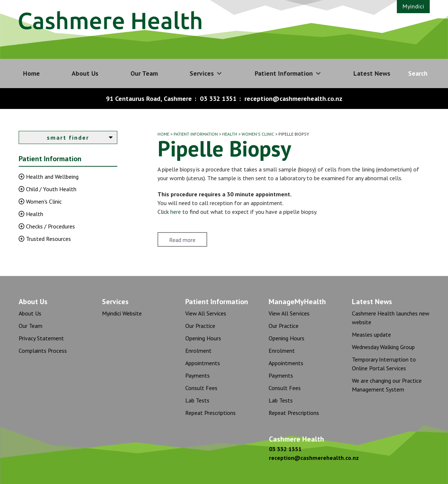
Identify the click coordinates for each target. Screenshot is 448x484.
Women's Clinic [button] (43, 201)
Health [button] (34, 214)
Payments (198, 375)
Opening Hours (203, 338)
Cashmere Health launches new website (391, 318)
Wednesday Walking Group (383, 347)
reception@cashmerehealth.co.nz (293, 99)
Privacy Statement (41, 338)
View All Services (206, 313)
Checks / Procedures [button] (50, 226)
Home (31, 73)
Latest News (372, 73)
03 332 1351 (218, 99)
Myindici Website (122, 313)
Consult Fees (201, 388)
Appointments (203, 363)
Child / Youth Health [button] (50, 189)
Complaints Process (43, 351)
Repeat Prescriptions (210, 413)
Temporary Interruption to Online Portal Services (384, 364)
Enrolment (198, 351)
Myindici (413, 6)
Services (206, 73)
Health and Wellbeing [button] (52, 177)
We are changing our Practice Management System (387, 385)
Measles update (371, 334)
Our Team (144, 73)
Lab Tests (197, 400)
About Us (85, 73)
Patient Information (288, 73)
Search (418, 73)
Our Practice (200, 326)
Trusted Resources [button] (48, 239)
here (176, 212)
